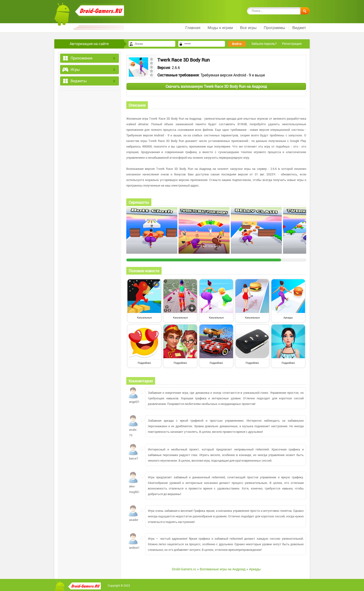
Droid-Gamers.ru (184, 569)
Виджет (299, 28)
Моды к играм (220, 28)
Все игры (248, 28)
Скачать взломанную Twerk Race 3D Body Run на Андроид (216, 86)
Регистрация (292, 44)
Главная (193, 28)
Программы (274, 28)
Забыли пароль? (264, 44)
